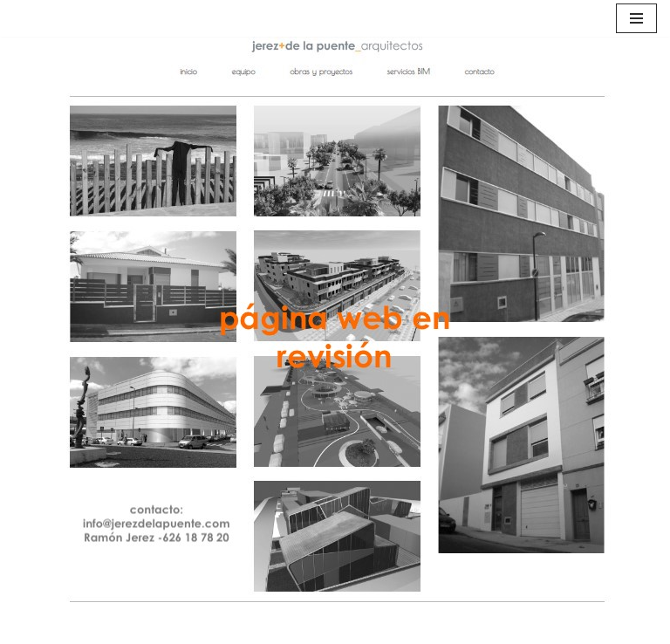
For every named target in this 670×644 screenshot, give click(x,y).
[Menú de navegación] (636, 18)
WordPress (418, 625)
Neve (234, 625)
